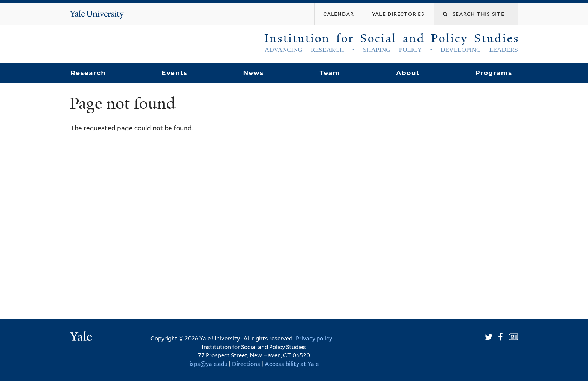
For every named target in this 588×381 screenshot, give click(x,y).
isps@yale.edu (208, 364)
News (253, 73)
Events (175, 73)
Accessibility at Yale (292, 364)
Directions (246, 364)
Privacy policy (314, 339)
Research (88, 73)
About (408, 73)
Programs (494, 73)
